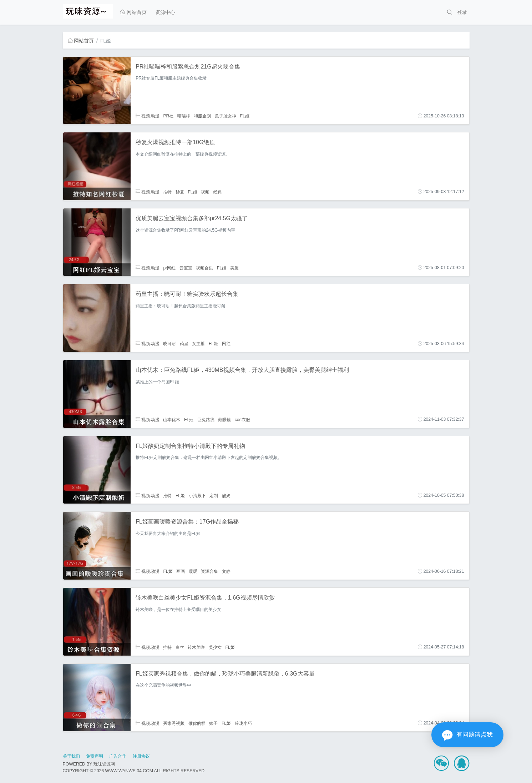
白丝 (180, 647)
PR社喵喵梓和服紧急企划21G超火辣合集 (188, 67)
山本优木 (172, 419)
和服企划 (202, 116)
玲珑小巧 (243, 723)
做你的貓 (197, 723)
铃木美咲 (196, 647)
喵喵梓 (184, 116)
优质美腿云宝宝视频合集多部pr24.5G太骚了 (192, 218)
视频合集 (204, 268)
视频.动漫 (148, 116)
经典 (218, 192)
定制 (214, 495)
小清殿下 (197, 495)
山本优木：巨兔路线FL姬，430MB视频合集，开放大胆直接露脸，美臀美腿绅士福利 (242, 370)
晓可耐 (169, 344)
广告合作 (118, 756)
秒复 (180, 192)
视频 (205, 192)
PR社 (168, 116)
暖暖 (193, 571)
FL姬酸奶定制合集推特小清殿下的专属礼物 (190, 446)
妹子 (213, 723)
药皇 (184, 344)
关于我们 (71, 756)
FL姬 (244, 116)
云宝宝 (186, 268)
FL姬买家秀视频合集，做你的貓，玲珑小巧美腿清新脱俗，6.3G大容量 (225, 674)
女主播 (198, 344)
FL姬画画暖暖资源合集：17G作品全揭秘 (187, 522)
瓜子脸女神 (226, 116)
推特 (167, 192)
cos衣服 (242, 419)
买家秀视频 (174, 723)
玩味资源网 (104, 764)
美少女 (215, 647)
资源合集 (209, 571)
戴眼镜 (224, 419)
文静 (226, 571)
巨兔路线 (206, 419)
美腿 (234, 268)
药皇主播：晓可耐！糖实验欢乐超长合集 (187, 294)
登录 (462, 12)
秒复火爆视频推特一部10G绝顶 (175, 142)
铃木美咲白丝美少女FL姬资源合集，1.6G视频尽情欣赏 (205, 598)
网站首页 (133, 12)
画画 (181, 571)
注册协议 (141, 756)
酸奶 (226, 495)
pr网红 (169, 268)
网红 (226, 344)
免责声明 (95, 756)
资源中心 (165, 12)
